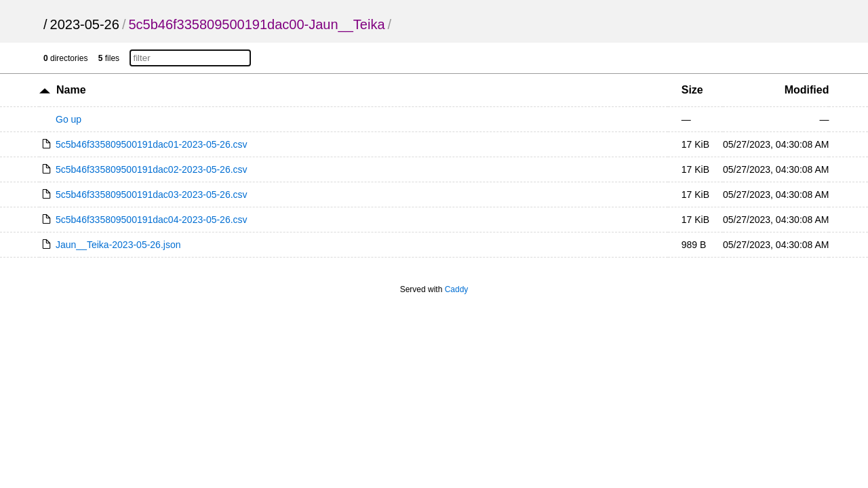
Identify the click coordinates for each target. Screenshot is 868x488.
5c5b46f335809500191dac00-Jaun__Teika (256, 24)
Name (71, 90)
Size (692, 90)
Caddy (457, 289)
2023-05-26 (85, 24)
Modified (807, 90)
